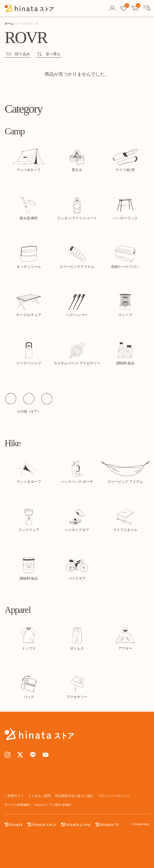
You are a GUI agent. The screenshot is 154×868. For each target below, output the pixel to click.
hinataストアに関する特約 (53, 805)
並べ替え (49, 54)
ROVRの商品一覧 (27, 24)
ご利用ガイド (14, 796)
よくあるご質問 (39, 796)
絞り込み (18, 54)
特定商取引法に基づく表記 (74, 796)
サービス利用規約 (17, 805)
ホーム (9, 24)
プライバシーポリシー (114, 796)
